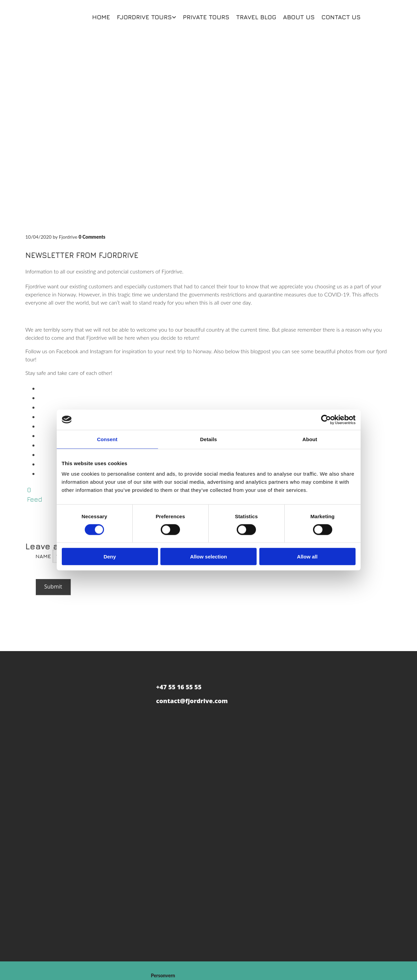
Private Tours (206, 17)
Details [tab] (209, 439)
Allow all (307, 557)
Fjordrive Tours (144, 17)
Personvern (163, 975)
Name (44, 556)
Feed (35, 499)
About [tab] (310, 439)
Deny (110, 557)
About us (299, 17)
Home (101, 17)
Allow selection (208, 557)
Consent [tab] (107, 439)
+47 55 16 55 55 (179, 687)
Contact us (341, 17)
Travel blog (256, 17)
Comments (92, 237)
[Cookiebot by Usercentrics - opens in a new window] (326, 420)
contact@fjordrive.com (192, 701)
